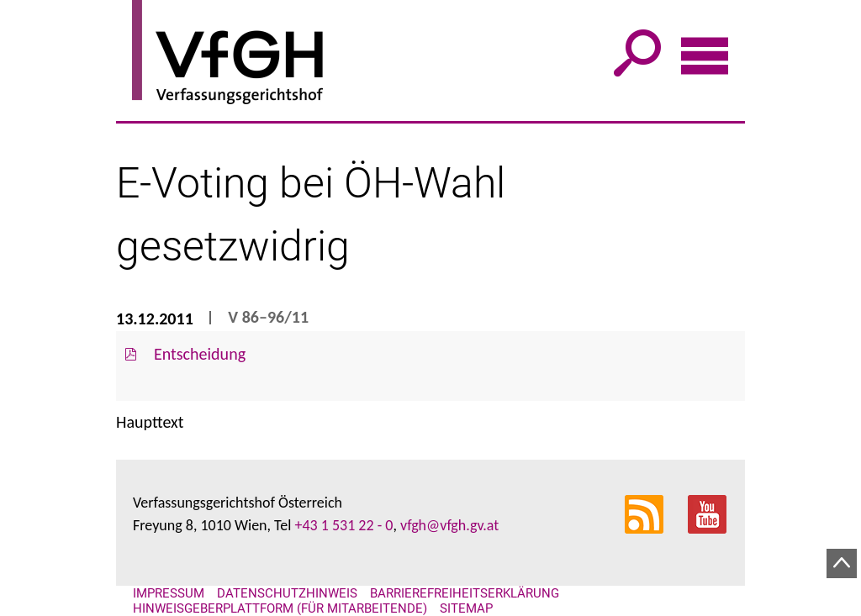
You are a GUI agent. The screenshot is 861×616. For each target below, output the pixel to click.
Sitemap (466, 608)
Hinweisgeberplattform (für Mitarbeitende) (280, 608)
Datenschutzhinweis (287, 593)
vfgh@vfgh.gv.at (449, 525)
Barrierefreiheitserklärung (465, 593)
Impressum (169, 593)
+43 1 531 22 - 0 (343, 525)
